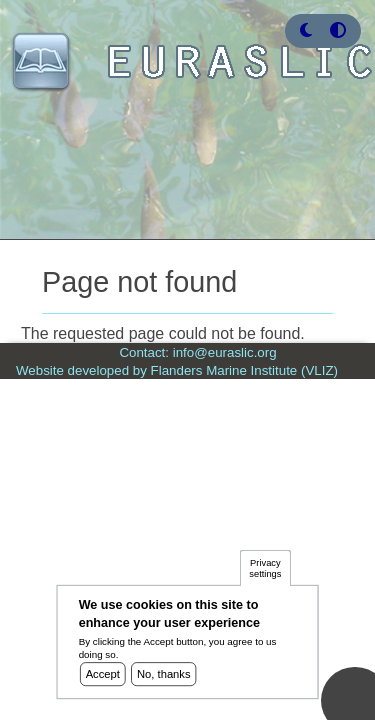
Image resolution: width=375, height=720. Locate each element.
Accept (103, 679)
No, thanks (164, 679)
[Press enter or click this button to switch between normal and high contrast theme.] (338, 30)
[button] (306, 30)
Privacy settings (265, 573)
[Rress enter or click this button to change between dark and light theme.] (308, 30)
